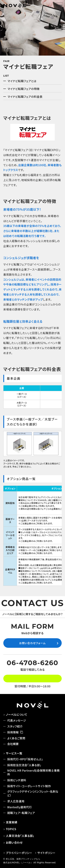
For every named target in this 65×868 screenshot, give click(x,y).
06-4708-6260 (33, 663)
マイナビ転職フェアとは (22, 81)
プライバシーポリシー (19, 853)
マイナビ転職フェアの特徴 (24, 89)
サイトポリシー (46, 853)
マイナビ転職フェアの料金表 (25, 97)
